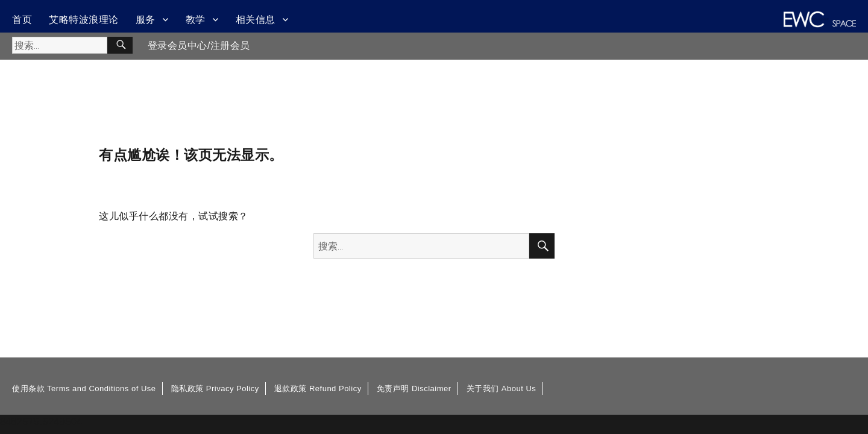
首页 (22, 20)
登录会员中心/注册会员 (199, 46)
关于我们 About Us (502, 388)
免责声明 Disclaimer (414, 388)
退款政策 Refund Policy (318, 388)
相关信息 (256, 20)
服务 (146, 20)
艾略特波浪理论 (84, 20)
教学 (196, 20)
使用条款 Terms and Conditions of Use (84, 388)
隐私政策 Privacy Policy (215, 388)
